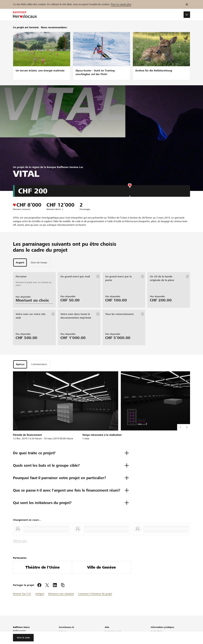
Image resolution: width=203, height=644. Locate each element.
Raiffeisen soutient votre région (73, 635)
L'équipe (63, 631)
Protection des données (162, 635)
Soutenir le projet (113, 631)
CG (152, 642)
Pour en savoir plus (121, 4)
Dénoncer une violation (61, 594)
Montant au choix (32, 300)
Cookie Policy (157, 631)
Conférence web (66, 642)
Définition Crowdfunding (116, 638)
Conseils (108, 635)
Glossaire (155, 638)
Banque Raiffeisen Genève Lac (65, 167)
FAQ (107, 642)
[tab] (20, 263)
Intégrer (40, 594)
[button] (187, 15)
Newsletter (64, 638)
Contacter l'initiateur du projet (95, 594)
